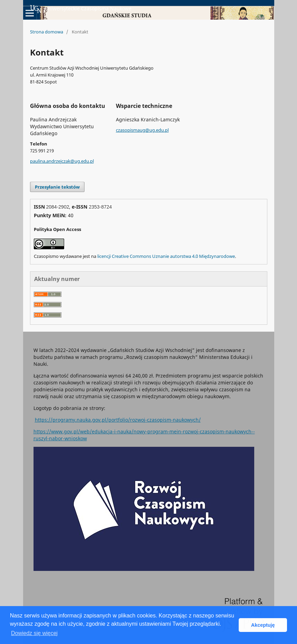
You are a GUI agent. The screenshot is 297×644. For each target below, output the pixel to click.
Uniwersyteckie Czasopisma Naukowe (81, 9)
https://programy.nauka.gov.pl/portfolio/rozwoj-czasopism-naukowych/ (118, 420)
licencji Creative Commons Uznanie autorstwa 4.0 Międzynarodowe (166, 256)
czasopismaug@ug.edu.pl (142, 130)
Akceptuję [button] (263, 625)
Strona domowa (47, 32)
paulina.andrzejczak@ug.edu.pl (62, 161)
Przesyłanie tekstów (57, 187)
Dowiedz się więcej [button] (34, 633)
